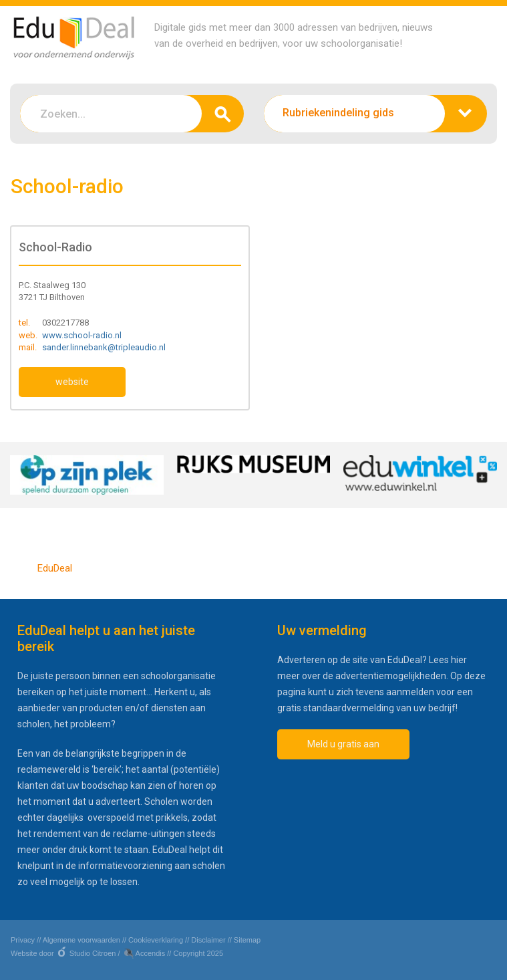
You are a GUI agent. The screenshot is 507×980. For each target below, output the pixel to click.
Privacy (23, 940)
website (72, 382)
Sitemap (247, 940)
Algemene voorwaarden (81, 940)
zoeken (223, 114)
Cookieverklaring (156, 940)
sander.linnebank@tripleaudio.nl (104, 347)
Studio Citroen (93, 953)
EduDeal (55, 568)
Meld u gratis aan (343, 744)
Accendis (151, 953)
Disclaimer (208, 940)
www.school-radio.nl (82, 335)
